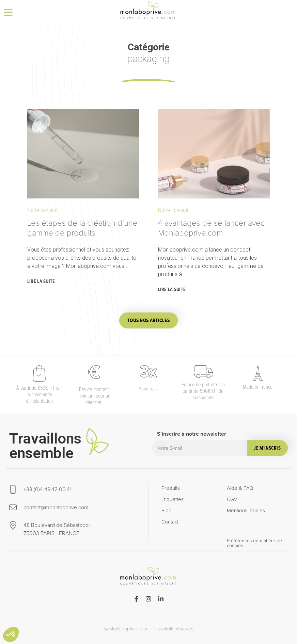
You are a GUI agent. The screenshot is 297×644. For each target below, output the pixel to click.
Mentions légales (246, 511)
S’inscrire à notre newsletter (192, 435)
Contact (170, 522)
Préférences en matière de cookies (254, 543)
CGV (232, 499)
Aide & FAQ (240, 488)
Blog (167, 511)
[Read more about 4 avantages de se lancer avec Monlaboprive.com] (173, 290)
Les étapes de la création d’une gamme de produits (82, 228)
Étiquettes (173, 499)
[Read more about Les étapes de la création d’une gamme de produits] (42, 282)
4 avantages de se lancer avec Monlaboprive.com (211, 228)
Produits (171, 488)
